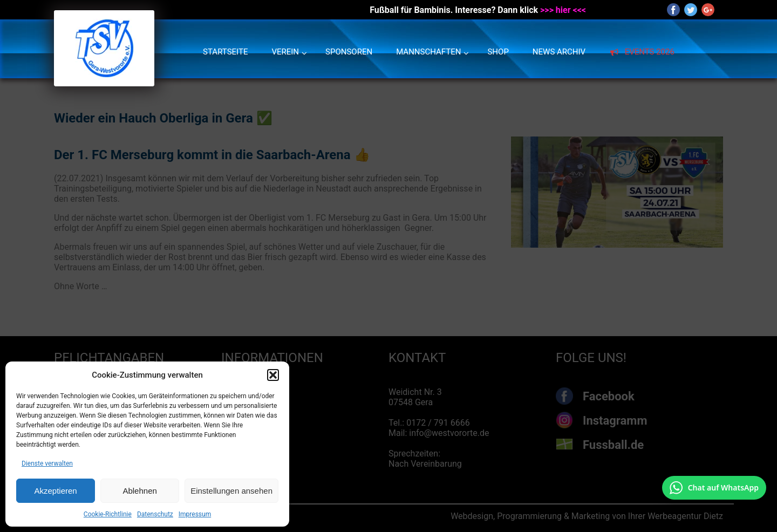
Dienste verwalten (47, 463)
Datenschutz (155, 514)
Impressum (195, 514)
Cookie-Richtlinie (108, 514)
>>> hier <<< (563, 10)
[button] (273, 375)
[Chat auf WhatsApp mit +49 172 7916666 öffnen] (714, 488)
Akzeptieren (55, 491)
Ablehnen (139, 491)
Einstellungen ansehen (231, 491)
